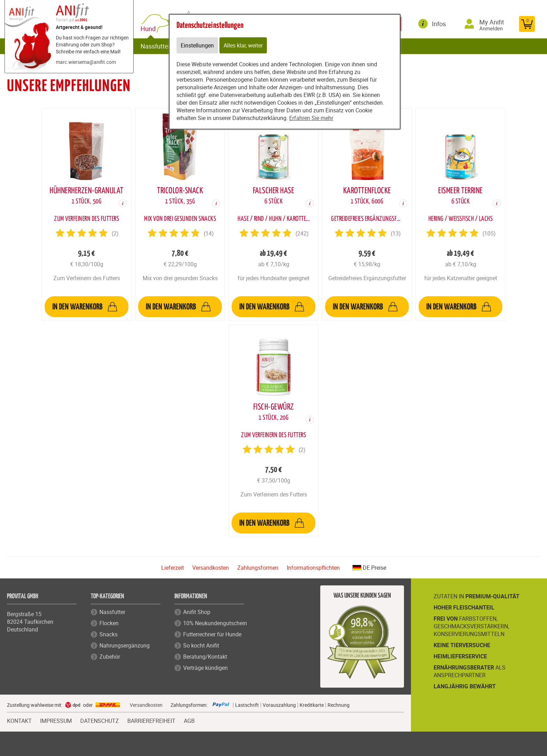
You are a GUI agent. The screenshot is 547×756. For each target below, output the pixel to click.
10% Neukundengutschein (215, 623)
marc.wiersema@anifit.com (86, 62)
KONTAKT (19, 720)
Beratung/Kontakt (205, 657)
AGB (189, 721)
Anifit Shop (197, 612)
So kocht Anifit (201, 645)
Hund (149, 29)
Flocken (109, 623)
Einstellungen (197, 45)
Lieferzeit (173, 568)
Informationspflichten (313, 568)
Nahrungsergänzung (125, 645)
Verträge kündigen (205, 668)
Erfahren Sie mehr (311, 118)
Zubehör (110, 657)
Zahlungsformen (258, 568)
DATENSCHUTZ (100, 720)
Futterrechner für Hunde (212, 634)
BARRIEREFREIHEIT (151, 720)
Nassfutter (155, 46)
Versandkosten (211, 568)
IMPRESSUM (56, 720)
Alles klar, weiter (243, 45)
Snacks (108, 634)
